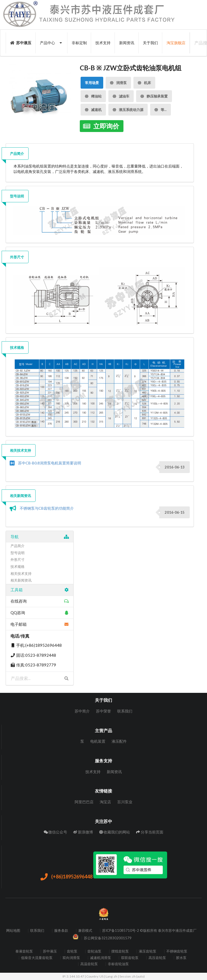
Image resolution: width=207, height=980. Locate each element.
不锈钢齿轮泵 (177, 951)
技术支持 (103, 43)
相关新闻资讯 (20, 496)
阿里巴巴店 (84, 802)
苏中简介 (82, 711)
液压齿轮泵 (148, 951)
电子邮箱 (40, 624)
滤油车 (121, 94)
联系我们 (125, 711)
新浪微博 (83, 832)
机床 (144, 81)
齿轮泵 (72, 951)
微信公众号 (55, 832)
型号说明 (17, 196)
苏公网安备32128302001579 (108, 938)
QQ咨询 (40, 613)
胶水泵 (181, 958)
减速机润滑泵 (101, 958)
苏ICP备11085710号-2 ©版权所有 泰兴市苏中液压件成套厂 (149, 931)
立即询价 (101, 125)
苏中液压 (21, 43)
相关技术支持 (20, 450)
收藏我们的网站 (115, 832)
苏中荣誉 (103, 711)
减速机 (93, 108)
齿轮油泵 (94, 951)
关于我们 (150, 43)
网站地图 (13, 931)
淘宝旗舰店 (176, 43)
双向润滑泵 (71, 958)
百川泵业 (125, 802)
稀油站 (93, 94)
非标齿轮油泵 (118, 964)
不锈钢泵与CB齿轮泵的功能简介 (47, 508)
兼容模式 (85, 931)
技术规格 (17, 347)
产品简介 (17, 154)
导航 (40, 537)
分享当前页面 (150, 832)
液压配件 (119, 741)
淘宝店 (105, 802)
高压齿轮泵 (157, 958)
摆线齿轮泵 (120, 951)
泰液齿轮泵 (24, 951)
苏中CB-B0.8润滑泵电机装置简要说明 (50, 463)
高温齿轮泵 (89, 964)
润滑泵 (118, 81)
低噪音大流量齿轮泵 (37, 958)
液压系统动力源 (128, 108)
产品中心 (52, 43)
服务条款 (61, 931)
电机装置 (98, 741)
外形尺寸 (17, 257)
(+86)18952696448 (66, 877)
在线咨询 (40, 601)
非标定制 (79, 43)
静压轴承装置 (154, 94)
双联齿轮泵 (130, 958)
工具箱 (40, 590)
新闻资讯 (127, 43)
